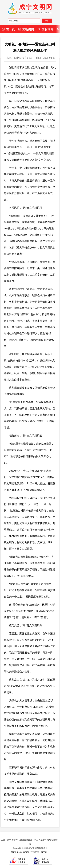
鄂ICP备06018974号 (20, 852)
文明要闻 (26, 29)
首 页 (8, 29)
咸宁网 (44, 852)
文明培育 (45, 29)
